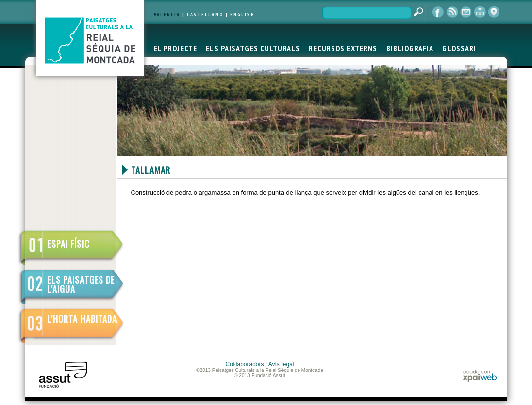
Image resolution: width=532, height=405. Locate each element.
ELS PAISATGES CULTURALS (253, 48)
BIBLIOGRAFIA (410, 48)
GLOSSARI (459, 48)
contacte (466, 12)
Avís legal (281, 364)
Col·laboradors (245, 364)
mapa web (480, 12)
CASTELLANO (205, 15)
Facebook (438, 12)
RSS (452, 12)
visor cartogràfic (494, 12)
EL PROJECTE (175, 48)
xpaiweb (480, 376)
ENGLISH (242, 15)
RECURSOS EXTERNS (343, 48)
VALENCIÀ (167, 15)
